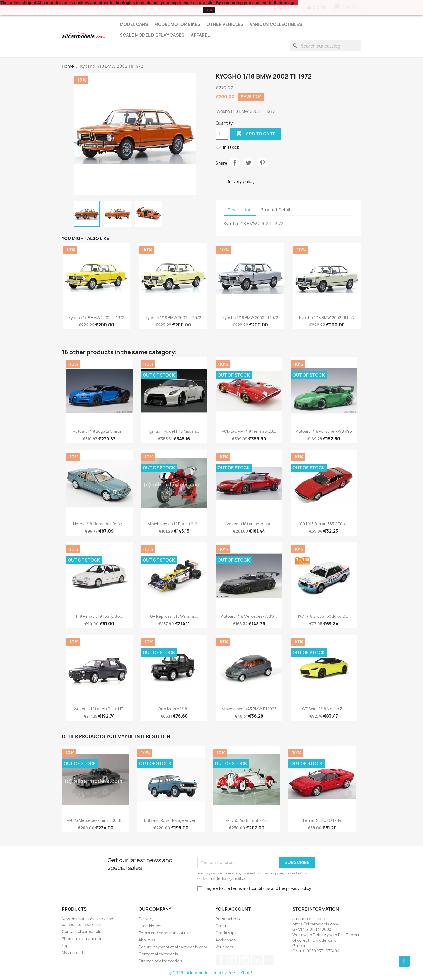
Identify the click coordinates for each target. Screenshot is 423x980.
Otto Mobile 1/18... (174, 709)
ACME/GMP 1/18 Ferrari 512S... (249, 431)
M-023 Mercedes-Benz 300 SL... (96, 820)
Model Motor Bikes (177, 24)
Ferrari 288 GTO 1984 (322, 820)
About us (147, 940)
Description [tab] (240, 210)
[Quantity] (222, 134)
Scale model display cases (152, 35)
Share (235, 163)
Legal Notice (150, 926)
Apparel (200, 35)
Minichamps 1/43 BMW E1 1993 (249, 709)
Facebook (221, 960)
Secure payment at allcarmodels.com (173, 947)
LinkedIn (257, 960)
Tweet (248, 163)
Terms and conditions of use (165, 933)
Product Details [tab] (277, 210)
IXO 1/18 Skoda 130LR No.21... (324, 616)
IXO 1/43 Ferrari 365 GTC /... (324, 524)
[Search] (326, 46)
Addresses (226, 940)
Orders (222, 926)
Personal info (228, 919)
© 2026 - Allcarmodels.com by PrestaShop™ (211, 973)
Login (67, 946)
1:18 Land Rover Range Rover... (171, 820)
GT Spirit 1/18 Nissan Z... (324, 709)
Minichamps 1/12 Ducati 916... (174, 524)
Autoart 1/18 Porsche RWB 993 (324, 431)
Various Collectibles (276, 24)
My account (73, 953)
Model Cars (134, 24)
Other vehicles (225, 24)
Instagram (245, 960)
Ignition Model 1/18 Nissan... (174, 431)
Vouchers (224, 947)
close (209, 10)
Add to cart (255, 134)
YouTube (233, 960)
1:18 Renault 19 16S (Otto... (99, 616)
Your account (233, 909)
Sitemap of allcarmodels (84, 939)
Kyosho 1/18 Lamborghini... (249, 524)
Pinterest (262, 163)
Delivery (146, 919)
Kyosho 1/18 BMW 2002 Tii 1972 (96, 318)
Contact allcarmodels (81, 932)
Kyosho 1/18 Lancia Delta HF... (99, 709)
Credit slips (226, 933)
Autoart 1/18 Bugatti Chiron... (99, 431)
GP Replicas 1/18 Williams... (174, 616)
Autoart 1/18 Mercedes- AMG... (249, 616)
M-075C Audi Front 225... (247, 820)
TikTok (269, 960)
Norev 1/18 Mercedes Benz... (99, 524)
